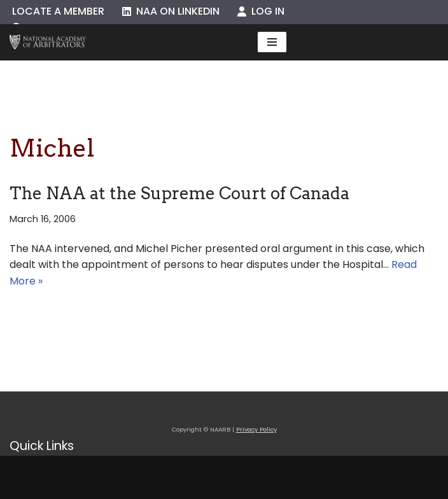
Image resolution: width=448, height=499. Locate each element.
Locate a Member (58, 11)
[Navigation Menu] (272, 42)
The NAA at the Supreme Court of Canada (179, 193)
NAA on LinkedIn (171, 11)
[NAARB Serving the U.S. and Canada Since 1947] (48, 42)
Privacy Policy (256, 429)
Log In (261, 11)
